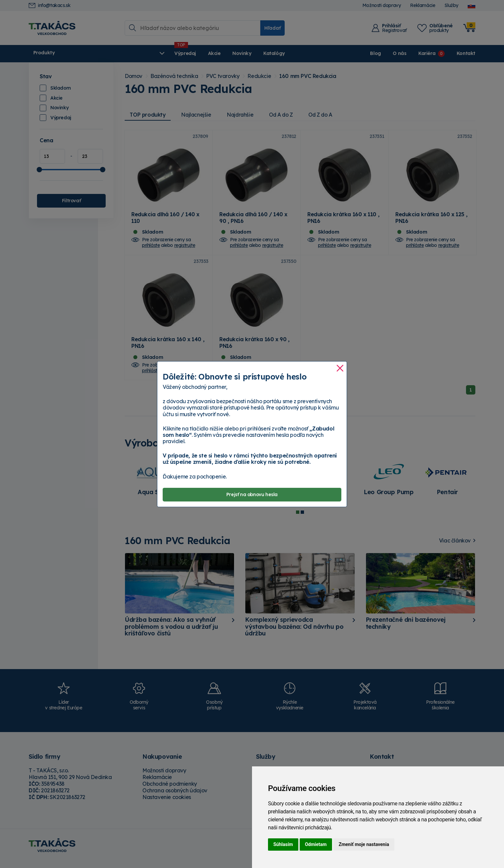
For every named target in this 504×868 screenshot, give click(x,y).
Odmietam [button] (316, 844)
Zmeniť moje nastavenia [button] (364, 844)
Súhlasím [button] (283, 844)
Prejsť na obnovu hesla (252, 494)
